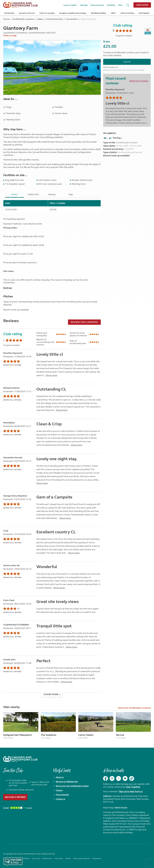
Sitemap (68, 858)
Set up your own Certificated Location (72, 786)
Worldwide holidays (98, 13)
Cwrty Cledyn (86, 735)
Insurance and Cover (27, 13)
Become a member (15, 797)
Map (71, 194)
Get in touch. (121, 808)
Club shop (84, 5)
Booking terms (47, 858)
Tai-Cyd (120, 735)
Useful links (62, 772)
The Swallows (49, 735)
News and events (97, 5)
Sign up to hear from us (131, 791)
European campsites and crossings (73, 13)
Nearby (52, 194)
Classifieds (111, 5)
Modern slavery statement (81, 858)
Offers (113, 13)
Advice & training (127, 13)
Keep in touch (113, 772)
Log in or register (70, 5)
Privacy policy (59, 858)
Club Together (144, 13)
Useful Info (33, 194)
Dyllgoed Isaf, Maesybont (17, 735)
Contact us (60, 799)
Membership (9, 13)
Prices (14, 194)
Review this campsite (84, 322)
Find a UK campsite (47, 13)
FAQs (120, 5)
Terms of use (36, 858)
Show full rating (12, 365)
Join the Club (13, 772)
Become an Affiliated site (67, 782)
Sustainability (97, 858)
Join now (142, 5)
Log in (127, 62)
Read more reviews (139, 81)
